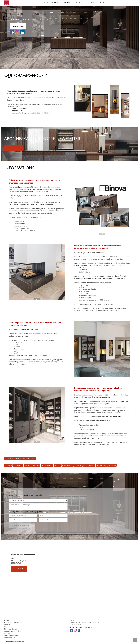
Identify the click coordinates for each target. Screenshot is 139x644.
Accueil (47, 3)
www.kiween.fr (21, 641)
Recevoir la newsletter (14, 148)
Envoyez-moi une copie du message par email (27, 513)
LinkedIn (22, 32)
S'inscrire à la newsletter (13, 623)
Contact (101, 3)
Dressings (91, 3)
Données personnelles (13, 631)
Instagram (17, 32)
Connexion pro (10, 638)
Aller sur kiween (85, 627)
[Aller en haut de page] (135, 640)
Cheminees (66, 3)
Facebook (12, 32)
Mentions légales (10, 629)
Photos (7, 627)
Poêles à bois (79, 3)
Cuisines (56, 3)
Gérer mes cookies (11, 635)
